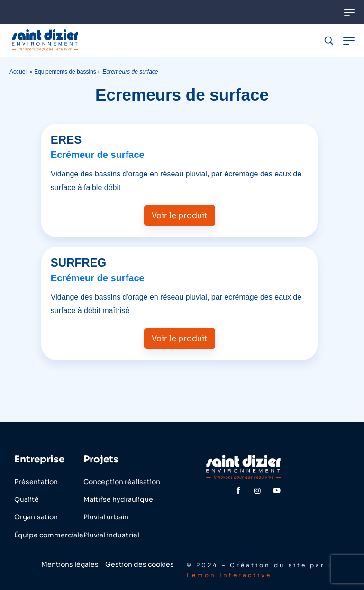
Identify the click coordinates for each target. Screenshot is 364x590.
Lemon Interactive (229, 575)
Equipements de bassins (65, 72)
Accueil (19, 72)
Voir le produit (180, 216)
